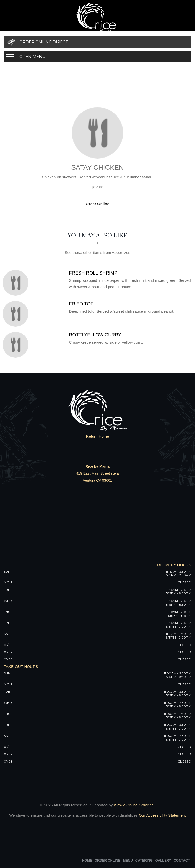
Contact (182, 860)
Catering (144, 860)
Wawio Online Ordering (134, 805)
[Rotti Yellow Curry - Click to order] (17, 345)
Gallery (163, 860)
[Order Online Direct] (98, 42)
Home (87, 860)
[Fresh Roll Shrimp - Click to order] (17, 283)
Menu (128, 860)
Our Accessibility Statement (162, 815)
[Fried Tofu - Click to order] (17, 314)
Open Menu (32, 57)
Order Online (98, 204)
